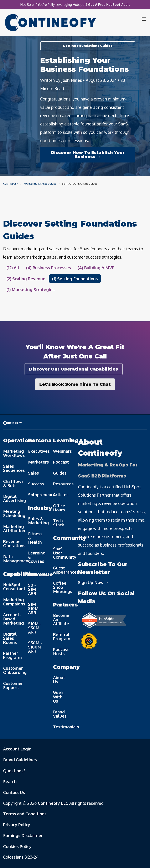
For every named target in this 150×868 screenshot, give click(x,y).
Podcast (61, 462)
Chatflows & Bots (12, 483)
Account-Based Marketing (12, 619)
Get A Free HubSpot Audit (109, 5)
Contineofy (11, 184)
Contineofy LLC (53, 803)
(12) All (13, 268)
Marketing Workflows (12, 453)
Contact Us (14, 792)
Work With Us (58, 697)
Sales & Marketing (37, 521)
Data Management (12, 559)
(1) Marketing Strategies (30, 289)
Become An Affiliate (61, 619)
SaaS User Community (62, 553)
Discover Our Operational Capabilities (74, 369)
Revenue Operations (12, 543)
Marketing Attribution (12, 528)
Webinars (62, 451)
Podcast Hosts (61, 651)
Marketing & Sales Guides (40, 184)
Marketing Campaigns (12, 602)
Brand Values (60, 714)
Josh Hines (72, 80)
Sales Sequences (12, 468)
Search (10, 781)
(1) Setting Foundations (75, 279)
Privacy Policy (17, 825)
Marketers (37, 462)
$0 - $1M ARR (32, 589)
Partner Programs (12, 655)
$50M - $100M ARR (35, 647)
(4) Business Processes (48, 268)
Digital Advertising (12, 498)
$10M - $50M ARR (35, 628)
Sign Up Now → (93, 582)
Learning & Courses (37, 557)
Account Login (17, 749)
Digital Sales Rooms (10, 638)
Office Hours (59, 508)
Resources (62, 484)
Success (36, 484)
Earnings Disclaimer (23, 835)
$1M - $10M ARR (33, 608)
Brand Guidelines (20, 760)
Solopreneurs (37, 495)
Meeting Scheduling (12, 513)
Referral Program (62, 636)
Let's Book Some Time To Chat (75, 384)
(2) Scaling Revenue (26, 279)
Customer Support (12, 685)
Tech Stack (59, 523)
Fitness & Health (35, 538)
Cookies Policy (17, 846)
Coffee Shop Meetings (62, 587)
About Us (59, 680)
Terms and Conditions (25, 814)
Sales (33, 473)
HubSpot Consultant (12, 587)
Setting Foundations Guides (88, 46)
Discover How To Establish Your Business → (88, 155)
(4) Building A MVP (96, 268)
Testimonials (62, 727)
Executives (37, 451)
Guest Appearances (62, 570)
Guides (60, 473)
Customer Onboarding (12, 670)
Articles (61, 495)
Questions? (14, 771)
